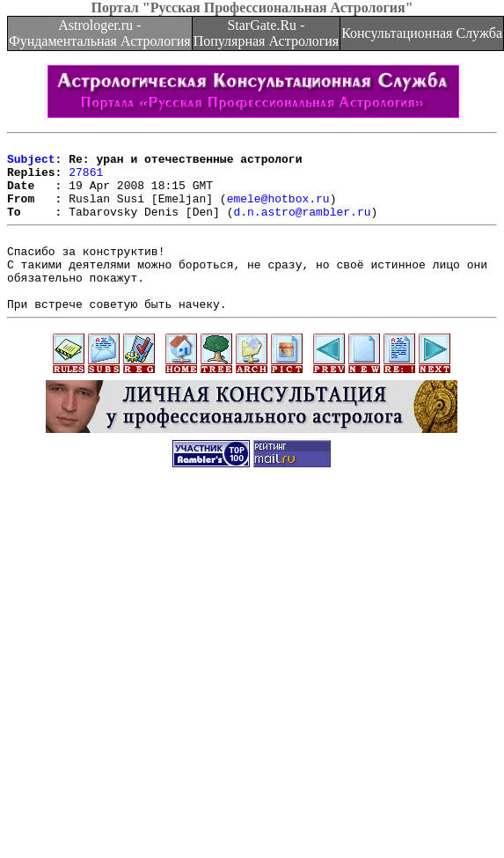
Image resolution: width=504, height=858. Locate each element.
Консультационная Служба (422, 33)
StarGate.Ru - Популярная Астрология (266, 33)
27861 (86, 180)
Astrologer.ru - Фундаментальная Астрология (100, 33)
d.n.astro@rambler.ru (302, 227)
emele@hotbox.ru (278, 211)
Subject (31, 164)
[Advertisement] (165, 676)
